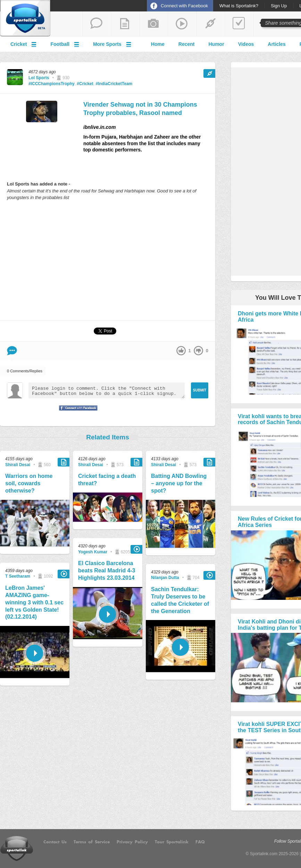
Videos (246, 44)
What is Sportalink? (239, 6)
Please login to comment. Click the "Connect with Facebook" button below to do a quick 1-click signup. (107, 390)
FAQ (200, 842)
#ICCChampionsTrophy (52, 84)
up (181, 351)
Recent (187, 44)
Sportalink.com (264, 854)
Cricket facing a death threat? (107, 480)
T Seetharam (18, 576)
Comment (12, 351)
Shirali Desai (18, 465)
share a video (182, 24)
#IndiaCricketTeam (114, 84)
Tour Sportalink (172, 842)
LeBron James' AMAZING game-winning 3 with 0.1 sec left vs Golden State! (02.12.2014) (34, 602)
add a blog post (125, 24)
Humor (216, 44)
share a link (210, 24)
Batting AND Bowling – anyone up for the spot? (179, 483)
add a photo (153, 24)
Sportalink (25, 18)
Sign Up (279, 6)
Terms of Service (92, 842)
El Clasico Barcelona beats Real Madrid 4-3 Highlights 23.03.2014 (107, 571)
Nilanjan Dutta (165, 578)
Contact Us (55, 842)
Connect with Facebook (184, 6)
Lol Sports (39, 78)
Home (158, 44)
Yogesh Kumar (93, 552)
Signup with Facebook (76, 412)
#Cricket (85, 84)
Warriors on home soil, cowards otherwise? (29, 483)
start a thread (97, 24)
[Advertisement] (108, 260)
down (198, 351)
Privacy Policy (132, 842)
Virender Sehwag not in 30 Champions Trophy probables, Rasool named (140, 109)
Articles (277, 44)
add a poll (239, 24)
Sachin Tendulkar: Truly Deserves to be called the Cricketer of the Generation (180, 600)
